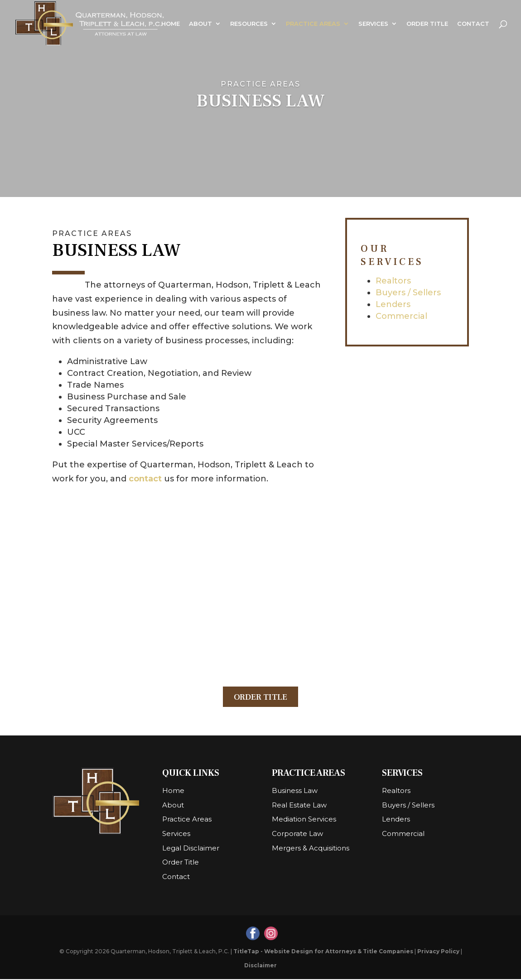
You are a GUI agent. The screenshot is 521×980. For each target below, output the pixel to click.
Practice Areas (313, 24)
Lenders (393, 304)
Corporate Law (297, 834)
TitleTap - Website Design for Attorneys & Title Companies (323, 952)
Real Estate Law (299, 806)
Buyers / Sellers (408, 293)
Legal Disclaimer (191, 849)
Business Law (295, 791)
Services (373, 24)
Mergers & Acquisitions (311, 849)
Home (171, 24)
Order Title (427, 24)
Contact (473, 24)
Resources (249, 24)
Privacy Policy (438, 952)
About (200, 24)
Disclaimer (260, 966)
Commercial (401, 316)
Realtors (393, 281)
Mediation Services (304, 820)
